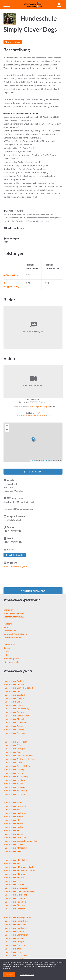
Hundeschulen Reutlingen (15, 928)
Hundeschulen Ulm (12, 952)
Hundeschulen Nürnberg (15, 884)
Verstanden (9, 975)
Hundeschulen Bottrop (14, 705)
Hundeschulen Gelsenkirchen (17, 766)
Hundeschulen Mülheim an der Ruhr (20, 870)
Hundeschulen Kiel (12, 820)
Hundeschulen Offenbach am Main (19, 891)
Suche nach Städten (12, 637)
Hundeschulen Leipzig (13, 834)
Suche (6, 627)
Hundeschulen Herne (13, 802)
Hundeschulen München (14, 874)
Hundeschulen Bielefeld (14, 695)
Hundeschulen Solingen (14, 942)
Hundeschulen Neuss (13, 881)
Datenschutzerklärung (13, 617)
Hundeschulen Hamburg (14, 780)
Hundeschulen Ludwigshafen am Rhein (21, 841)
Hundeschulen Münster (14, 877)
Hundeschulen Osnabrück (15, 898)
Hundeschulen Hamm (13, 783)
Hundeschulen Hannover (15, 787)
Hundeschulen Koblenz (14, 823)
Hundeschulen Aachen (14, 681)
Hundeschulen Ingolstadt (15, 806)
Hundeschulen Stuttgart (14, 945)
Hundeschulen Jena (12, 809)
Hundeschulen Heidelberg (15, 790)
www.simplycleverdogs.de (40, 407)
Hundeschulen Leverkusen (15, 837)
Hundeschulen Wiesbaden (15, 956)
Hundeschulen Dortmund (15, 726)
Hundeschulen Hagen (13, 773)
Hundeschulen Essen (13, 752)
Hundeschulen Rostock (14, 931)
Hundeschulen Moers (13, 863)
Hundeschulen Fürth (13, 763)
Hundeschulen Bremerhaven (16, 716)
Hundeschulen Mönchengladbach (18, 867)
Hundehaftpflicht (11, 658)
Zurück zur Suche (33, 591)
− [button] (7, 430)
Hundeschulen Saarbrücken (16, 935)
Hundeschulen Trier (12, 949)
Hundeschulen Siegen (13, 938)
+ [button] (7, 426)
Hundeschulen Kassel (13, 816)
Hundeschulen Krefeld (13, 827)
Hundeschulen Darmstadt (15, 723)
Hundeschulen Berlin (13, 691)
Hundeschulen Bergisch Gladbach (18, 688)
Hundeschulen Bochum (14, 698)
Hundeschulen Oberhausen (16, 888)
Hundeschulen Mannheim (15, 860)
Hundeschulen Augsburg (15, 684)
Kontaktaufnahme (33, 472)
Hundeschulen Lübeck (13, 844)
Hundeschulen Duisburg (14, 733)
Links (6, 655)
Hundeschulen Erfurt (13, 745)
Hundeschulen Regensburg (15, 921)
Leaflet (33, 461)
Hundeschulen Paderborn (15, 902)
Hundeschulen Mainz (13, 851)
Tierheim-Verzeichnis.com (35, 416)
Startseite (8, 624)
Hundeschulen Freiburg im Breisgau (19, 759)
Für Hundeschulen (12, 662)
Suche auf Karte (11, 631)
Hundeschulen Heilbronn (15, 794)
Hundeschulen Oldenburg (15, 895)
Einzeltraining (11, 275)
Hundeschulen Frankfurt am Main (19, 756)
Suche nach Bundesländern (15, 634)
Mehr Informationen (27, 975)
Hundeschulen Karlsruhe (15, 813)
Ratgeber (8, 648)
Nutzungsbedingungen (14, 613)
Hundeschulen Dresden (14, 729)
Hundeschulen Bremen (14, 712)
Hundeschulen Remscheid (15, 924)
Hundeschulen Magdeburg (15, 848)
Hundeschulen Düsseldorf (15, 742)
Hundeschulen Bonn (13, 702)
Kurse (6, 651)
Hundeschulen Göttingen (15, 769)
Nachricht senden (15, 555)
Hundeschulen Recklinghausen (17, 917)
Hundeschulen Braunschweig (16, 709)
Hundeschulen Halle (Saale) (16, 776)
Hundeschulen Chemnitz (15, 719)
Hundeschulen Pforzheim (15, 905)
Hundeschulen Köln (12, 830)
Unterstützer (13, 42)
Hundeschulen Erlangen (14, 749)
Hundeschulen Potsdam (14, 909)
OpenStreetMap (49, 461)
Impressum (8, 610)
